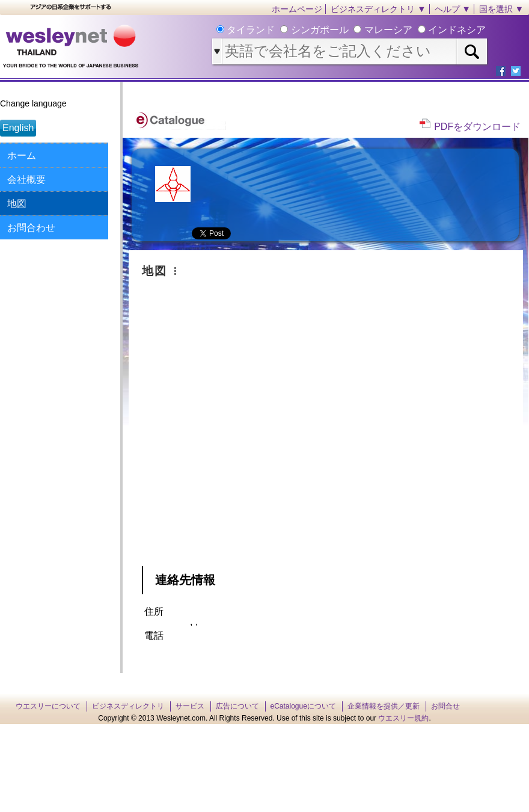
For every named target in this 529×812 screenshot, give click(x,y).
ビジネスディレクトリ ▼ (378, 9)
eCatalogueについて (303, 706)
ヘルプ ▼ (453, 9)
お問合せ (445, 706)
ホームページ (297, 9)
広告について (237, 706)
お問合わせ (31, 228)
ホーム (22, 155)
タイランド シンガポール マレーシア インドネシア (355, 30)
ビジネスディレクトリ (128, 706)
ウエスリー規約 (403, 718)
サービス (190, 706)
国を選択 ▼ (501, 9)
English (18, 128)
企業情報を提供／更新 (384, 706)
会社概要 (26, 180)
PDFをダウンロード (477, 127)
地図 (17, 204)
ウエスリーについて (48, 706)
